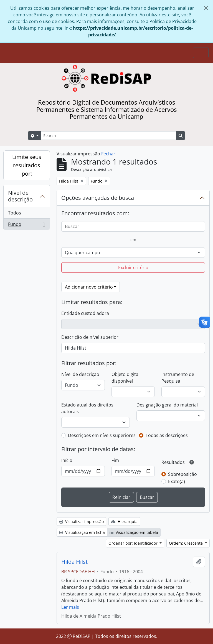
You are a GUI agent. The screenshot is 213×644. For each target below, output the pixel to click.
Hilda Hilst (74, 562)
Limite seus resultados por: (27, 165)
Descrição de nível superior (90, 337)
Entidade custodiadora (85, 313)
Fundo (26, 225)
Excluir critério (133, 267)
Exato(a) (177, 481)
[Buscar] (133, 226)
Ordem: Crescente (186, 543)
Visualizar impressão (81, 521)
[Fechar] (206, 8)
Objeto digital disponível (125, 378)
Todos (15, 213)
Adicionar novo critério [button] (89, 287)
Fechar (108, 154)
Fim (115, 460)
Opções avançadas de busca (98, 198)
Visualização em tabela (134, 532)
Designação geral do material (167, 405)
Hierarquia (124, 521)
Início (67, 460)
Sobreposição (182, 474)
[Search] (109, 136)
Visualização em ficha (82, 532)
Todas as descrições (167, 435)
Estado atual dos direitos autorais (87, 408)
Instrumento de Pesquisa (178, 378)
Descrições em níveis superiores (102, 435)
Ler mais (70, 607)
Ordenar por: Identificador (134, 543)
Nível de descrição (20, 196)
